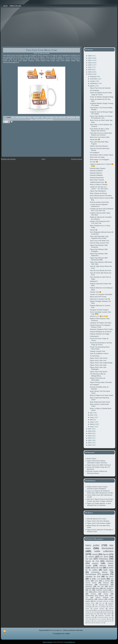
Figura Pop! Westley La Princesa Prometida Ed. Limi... (101, 117)
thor (90, 590)
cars (13, 117)
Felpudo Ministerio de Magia (100, 334)
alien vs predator (100, 607)
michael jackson (92, 623)
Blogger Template (47, 642)
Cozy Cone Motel (21, 117)
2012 (90, 440)
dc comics (90, 557)
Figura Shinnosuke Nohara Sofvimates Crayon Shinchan (97, 462)
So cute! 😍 (94, 162)
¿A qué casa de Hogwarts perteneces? (99, 205)
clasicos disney (106, 566)
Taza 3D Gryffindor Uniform (99, 354)
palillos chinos (97, 592)
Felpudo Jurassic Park (98, 351)
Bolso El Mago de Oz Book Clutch (102, 395)
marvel (95, 554)
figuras (106, 554)
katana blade (90, 615)
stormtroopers (107, 612)
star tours (101, 623)
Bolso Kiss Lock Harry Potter (100, 137)
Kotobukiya (103, 559)
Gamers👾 (94, 230)
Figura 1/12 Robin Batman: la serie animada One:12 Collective (99, 504)
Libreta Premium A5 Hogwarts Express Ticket (100, 326)
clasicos (101, 599)
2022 (90, 65)
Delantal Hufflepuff (96, 175)
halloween (89, 585)
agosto (92, 86)
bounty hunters (99, 608)
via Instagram (95, 90)
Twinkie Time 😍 (96, 292)
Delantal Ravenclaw (97, 178)
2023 (90, 63)
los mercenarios (101, 610)
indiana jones (90, 603)
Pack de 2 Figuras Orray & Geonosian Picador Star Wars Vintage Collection (100, 500)
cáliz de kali (110, 621)
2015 (90, 433)
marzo (92, 422)
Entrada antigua (77, 159)
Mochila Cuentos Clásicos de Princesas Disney (97, 472)
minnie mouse (91, 583)
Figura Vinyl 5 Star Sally (98, 365)
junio (92, 415)
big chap (109, 617)
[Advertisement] (20, 141)
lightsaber (89, 586)
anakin (102, 614)
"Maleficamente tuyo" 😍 (98, 182)
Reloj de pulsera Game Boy (99, 202)
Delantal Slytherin (96, 173)
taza (57, 117)
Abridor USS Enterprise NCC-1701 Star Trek (100, 222)
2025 (90, 58)
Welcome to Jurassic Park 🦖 (100, 299)
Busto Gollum (92, 459)
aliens (97, 588)
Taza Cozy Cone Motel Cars (41, 50)
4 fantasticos (101, 617)
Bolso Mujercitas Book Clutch (100, 402)
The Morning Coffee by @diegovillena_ (98, 375)
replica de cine (96, 568)
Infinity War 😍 (95, 140)
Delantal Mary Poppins (98, 168)
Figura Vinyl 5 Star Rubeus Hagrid (99, 523)
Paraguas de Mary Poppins (99, 310)
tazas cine (63, 117)
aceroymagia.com (91, 614)
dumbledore (90, 599)
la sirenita (106, 581)
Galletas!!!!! (94, 281)
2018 (90, 74)
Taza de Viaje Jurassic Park (99, 243)
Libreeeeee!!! (94, 336)
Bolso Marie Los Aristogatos (99, 160)
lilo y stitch (110, 592)
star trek (101, 586)
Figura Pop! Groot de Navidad (100, 88)
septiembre (94, 83)
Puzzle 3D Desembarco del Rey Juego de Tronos (101, 344)
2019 (90, 72)
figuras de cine (92, 561)
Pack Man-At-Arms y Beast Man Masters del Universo (101, 134)
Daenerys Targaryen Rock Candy (101, 329)
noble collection (104, 551)
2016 (90, 431)
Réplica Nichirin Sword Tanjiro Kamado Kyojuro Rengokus (97, 488)
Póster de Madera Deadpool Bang (102, 97)
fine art (102, 603)
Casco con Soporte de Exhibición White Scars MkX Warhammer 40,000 (100, 492)
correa (106, 594)
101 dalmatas (100, 605)
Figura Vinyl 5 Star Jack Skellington (98, 368)
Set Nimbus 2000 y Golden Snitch (101, 155)
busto (96, 581)
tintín (110, 619)
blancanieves (104, 585)
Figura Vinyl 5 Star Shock (99, 358)
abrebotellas (90, 596)
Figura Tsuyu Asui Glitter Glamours (99, 465)
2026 (90, 56)
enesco (95, 563)
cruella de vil (106, 601)
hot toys (89, 559)
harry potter (93, 545)
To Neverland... (95, 356)
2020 (90, 70)
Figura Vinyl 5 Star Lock (98, 360)
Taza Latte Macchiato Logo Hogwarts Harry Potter (99, 237)
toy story (110, 577)
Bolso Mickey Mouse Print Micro (101, 196)
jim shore (104, 557)
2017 (90, 429)
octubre (93, 81)
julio (91, 413)
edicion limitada (102, 597)
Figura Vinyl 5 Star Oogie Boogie (101, 363)
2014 (90, 436)
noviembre (94, 79)
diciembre (93, 77)
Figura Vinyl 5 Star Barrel (98, 372)
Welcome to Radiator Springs (44, 120)
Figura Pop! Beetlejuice (98, 191)
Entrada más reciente (8, 159)
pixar (43, 117)
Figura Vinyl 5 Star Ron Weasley (98, 521)
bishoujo (106, 583)
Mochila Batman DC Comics (97, 519)
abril (92, 420)
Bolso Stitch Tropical (97, 180)
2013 (90, 438)
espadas (105, 574)
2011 (90, 443)
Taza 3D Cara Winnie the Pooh (100, 271)
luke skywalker (108, 588)
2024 (90, 60)
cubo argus (89, 619)
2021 (90, 67)
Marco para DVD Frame (98, 297)
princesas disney (99, 572)
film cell (96, 601)
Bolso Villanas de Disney (98, 193)
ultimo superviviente (99, 621)
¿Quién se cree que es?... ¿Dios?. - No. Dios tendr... (99, 188)
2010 (90, 445)
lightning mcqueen (104, 615)
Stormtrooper (91, 574)
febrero (93, 424)
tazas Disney (71, 117)
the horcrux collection (100, 619)
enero (92, 427)
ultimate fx (88, 621)
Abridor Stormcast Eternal (99, 146)
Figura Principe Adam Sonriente (101, 382)
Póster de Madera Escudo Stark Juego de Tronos (101, 94)
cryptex (109, 614)
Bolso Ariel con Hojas (97, 157)
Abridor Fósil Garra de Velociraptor (97, 379)
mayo (92, 417)
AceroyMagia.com (70, 642)
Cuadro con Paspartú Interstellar (101, 294)
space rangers (50, 117)
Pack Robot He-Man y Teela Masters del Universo (99, 130)
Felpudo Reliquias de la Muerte (101, 332)
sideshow (110, 561)
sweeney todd (90, 617)
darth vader (108, 570)
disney (30, 117)
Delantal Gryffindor (96, 171)
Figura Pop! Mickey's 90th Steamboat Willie (99, 259)
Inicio (43, 159)
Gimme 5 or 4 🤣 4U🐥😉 (99, 316)
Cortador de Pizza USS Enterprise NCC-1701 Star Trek (102, 210)
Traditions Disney (102, 590)
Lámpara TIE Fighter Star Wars (101, 323)
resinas (93, 594)
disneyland (36, 117)
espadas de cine (93, 577)
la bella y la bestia (98, 579)
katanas (101, 596)
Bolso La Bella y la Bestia (99, 184)
